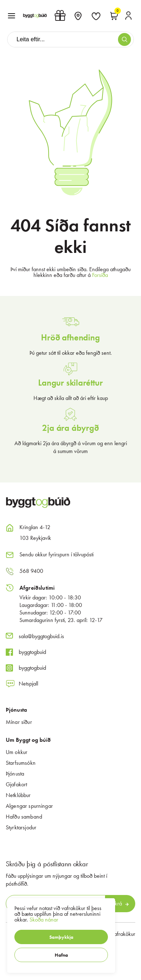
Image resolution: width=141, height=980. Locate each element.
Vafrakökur (123, 934)
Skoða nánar (44, 920)
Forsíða (100, 275)
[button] (61, 937)
